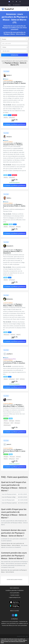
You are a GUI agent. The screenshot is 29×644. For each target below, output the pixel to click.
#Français (17, 423)
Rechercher (15, 55)
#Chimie (18, 227)
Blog (9, 5)
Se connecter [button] (17, 5)
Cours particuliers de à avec (14, 83)
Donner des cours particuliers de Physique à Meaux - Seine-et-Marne (15, 33)
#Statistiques (7, 425)
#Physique (12, 118)
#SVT (17, 379)
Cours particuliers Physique (14, 579)
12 (14, 462)
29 (14, 229)
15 (14, 428)
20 (14, 180)
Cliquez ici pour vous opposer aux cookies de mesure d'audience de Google (14, 641)
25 (14, 120)
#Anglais (6, 457)
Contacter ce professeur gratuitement (15, 124)
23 (14, 283)
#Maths (6, 118)
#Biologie (12, 421)
